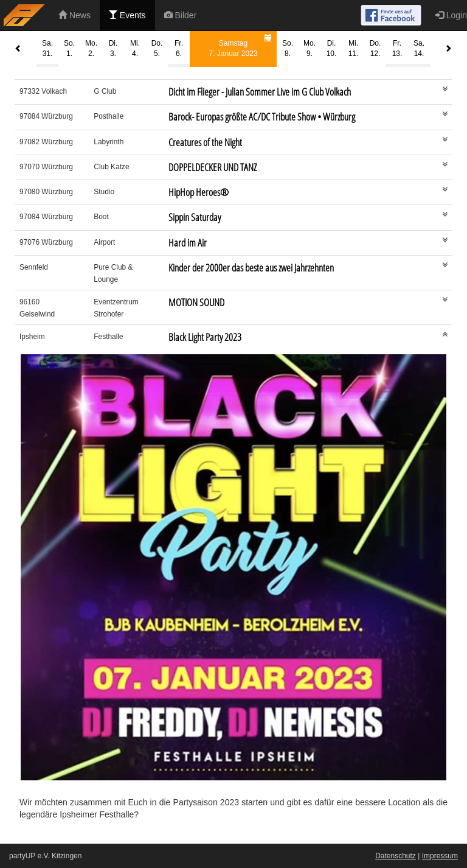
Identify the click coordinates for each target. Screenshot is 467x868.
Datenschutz (396, 856)
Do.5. (157, 48)
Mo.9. (310, 48)
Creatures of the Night (205, 142)
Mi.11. (354, 48)
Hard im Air (188, 243)
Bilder (181, 15)
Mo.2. (91, 48)
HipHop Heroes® (199, 192)
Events (127, 15)
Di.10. (332, 48)
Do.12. (375, 48)
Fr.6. (179, 48)
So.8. (288, 48)
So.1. (69, 48)
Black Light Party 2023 (205, 337)
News (74, 15)
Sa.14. (419, 48)
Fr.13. (397, 48)
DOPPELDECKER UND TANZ (213, 167)
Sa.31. (47, 48)
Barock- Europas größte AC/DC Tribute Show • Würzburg (262, 117)
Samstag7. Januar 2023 (242, 45)
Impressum (440, 856)
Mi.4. (135, 48)
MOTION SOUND (196, 302)
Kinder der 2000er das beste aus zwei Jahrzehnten (251, 268)
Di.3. (113, 48)
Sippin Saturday (195, 217)
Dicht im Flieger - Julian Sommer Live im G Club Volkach (260, 92)
